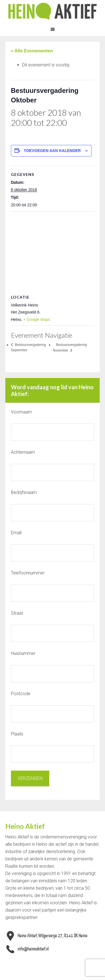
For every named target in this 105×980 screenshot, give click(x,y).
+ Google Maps (37, 319)
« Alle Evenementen (32, 51)
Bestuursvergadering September (28, 348)
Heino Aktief (53, 11)
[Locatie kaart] (53, 252)
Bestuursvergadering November (70, 348)
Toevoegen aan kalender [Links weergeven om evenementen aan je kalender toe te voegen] (52, 151)
